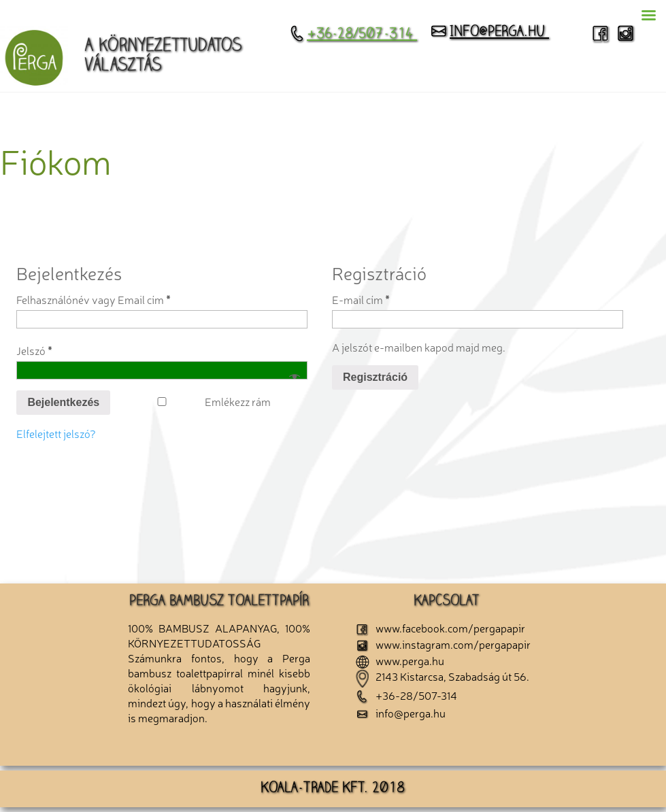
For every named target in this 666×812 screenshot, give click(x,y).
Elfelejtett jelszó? (56, 433)
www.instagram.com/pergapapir (443, 644)
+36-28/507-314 (353, 35)
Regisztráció (375, 377)
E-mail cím (361, 299)
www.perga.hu (400, 660)
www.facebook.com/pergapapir (440, 628)
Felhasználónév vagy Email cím (93, 299)
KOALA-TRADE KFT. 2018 (333, 789)
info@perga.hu (489, 33)
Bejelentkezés (63, 402)
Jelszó (34, 350)
